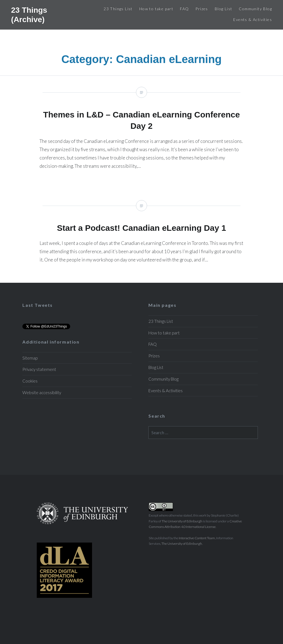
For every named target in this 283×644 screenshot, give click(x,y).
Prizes (202, 9)
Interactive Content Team (197, 538)
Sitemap (30, 358)
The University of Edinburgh (182, 521)
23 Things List (118, 9)
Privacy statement (39, 369)
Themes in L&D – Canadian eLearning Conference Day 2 (141, 132)
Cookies (30, 381)
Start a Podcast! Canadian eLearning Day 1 (141, 236)
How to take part (156, 9)
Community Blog (255, 9)
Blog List (224, 9)
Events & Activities (253, 19)
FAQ (184, 9)
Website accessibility (42, 392)
